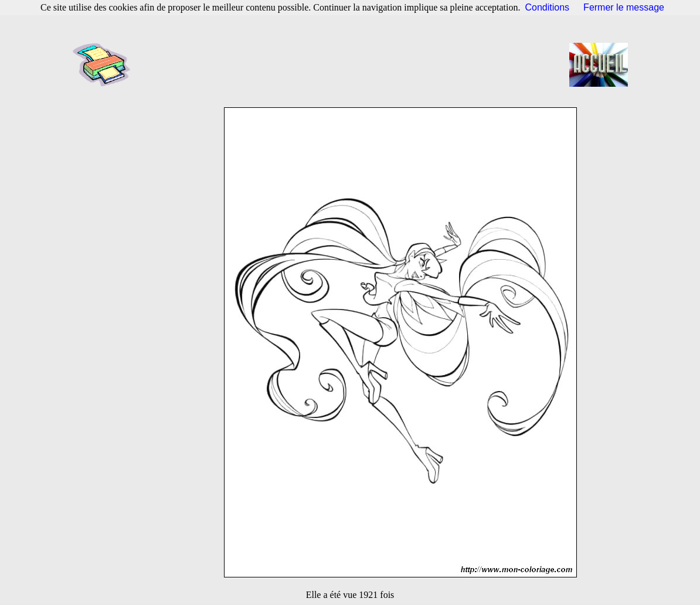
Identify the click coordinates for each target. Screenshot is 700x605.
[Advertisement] (354, 64)
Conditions (548, 7)
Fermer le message (624, 7)
